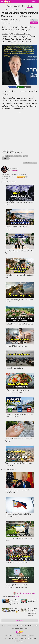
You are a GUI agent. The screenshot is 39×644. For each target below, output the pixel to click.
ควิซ (13, 629)
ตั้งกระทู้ (30, 6)
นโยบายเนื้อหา (31, 636)
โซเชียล (5, 27)
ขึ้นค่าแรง (5, 158)
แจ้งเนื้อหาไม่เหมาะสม (20, 641)
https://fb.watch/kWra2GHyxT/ (14, 153)
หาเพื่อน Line (24, 626)
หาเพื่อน (14, 626)
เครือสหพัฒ (9, 156)
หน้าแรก (3, 10)
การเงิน (22, 629)
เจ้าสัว (25, 156)
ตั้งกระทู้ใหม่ (19, 621)
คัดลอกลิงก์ (34, 23)
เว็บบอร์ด (9, 6)
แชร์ (34, 20)
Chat (18, 626)
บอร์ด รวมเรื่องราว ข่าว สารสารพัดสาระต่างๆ (21, 10)
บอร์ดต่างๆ (17, 6)
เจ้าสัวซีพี (18, 156)
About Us (16, 638)
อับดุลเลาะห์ (8, 23)
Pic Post (30, 626)
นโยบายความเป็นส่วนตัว (21, 636)
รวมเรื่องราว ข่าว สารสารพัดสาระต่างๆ (24, 595)
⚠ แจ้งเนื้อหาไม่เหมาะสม (28, 163)
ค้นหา (23, 6)
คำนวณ (17, 629)
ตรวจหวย (36, 626)
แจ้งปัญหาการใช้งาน (32, 638)
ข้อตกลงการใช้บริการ (9, 636)
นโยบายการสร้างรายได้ (8, 638)
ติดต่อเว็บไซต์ (23, 638)
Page (26, 629)
